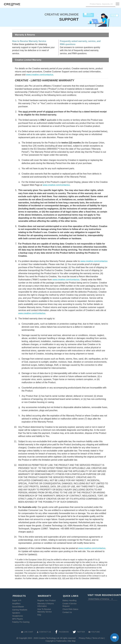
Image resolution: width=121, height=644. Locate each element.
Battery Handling (69, 600)
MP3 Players (18, 618)
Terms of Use (98, 637)
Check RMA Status (70, 608)
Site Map (72, 640)
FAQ (39, 614)
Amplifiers (16, 602)
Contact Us (67, 611)
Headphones (18, 615)
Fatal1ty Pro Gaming (21, 621)
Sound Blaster (18, 606)
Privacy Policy (85, 637)
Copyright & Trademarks (56, 640)
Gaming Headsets (20, 609)
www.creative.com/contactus (40, 75)
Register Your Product (47, 600)
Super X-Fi (17, 600)
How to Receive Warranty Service (29, 41)
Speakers (16, 612)
